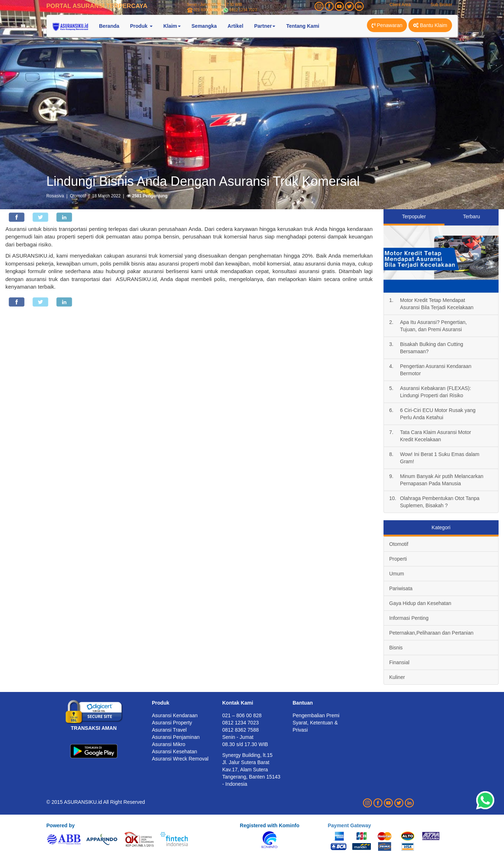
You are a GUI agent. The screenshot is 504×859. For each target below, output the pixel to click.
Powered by (61, 825)
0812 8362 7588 (240, 730)
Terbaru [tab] (471, 216)
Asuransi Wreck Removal (180, 759)
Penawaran (387, 25)
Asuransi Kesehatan (174, 751)
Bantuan (303, 703)
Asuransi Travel (169, 730)
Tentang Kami (303, 26)
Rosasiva (55, 196)
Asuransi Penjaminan (176, 737)
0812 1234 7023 (243, 10)
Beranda (109, 26)
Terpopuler (414, 216)
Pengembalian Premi (316, 715)
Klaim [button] (172, 26)
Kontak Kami (238, 703)
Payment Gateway (350, 825)
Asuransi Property (172, 723)
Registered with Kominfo (270, 825)
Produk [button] (141, 26)
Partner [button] (265, 26)
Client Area (400, 5)
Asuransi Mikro (169, 744)
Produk (161, 703)
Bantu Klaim (430, 25)
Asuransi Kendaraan (175, 715)
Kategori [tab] (441, 527)
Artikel (236, 26)
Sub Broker (441, 5)
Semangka (204, 26)
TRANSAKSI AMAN (94, 728)
